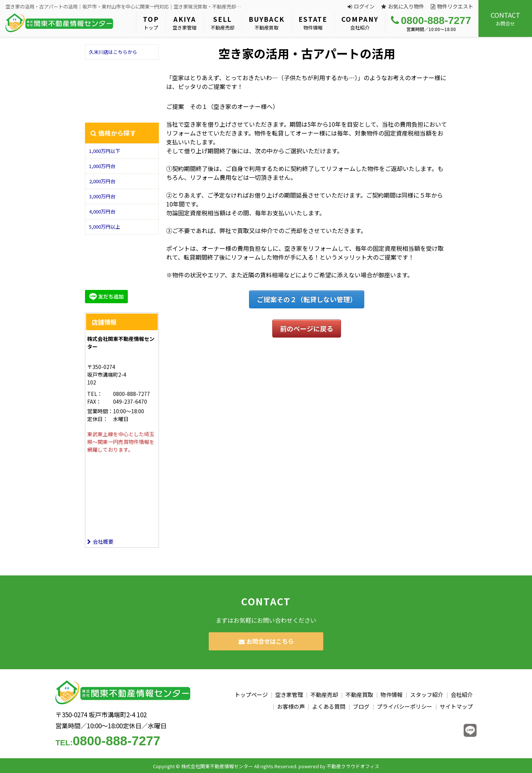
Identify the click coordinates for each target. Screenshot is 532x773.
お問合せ (505, 18)
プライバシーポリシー (405, 706)
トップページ (251, 695)
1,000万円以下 (105, 151)
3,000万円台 (102, 196)
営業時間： (100, 411)
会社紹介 (360, 23)
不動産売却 (223, 23)
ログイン (361, 6)
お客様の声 (291, 706)
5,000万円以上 (105, 227)
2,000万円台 (102, 181)
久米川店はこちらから (113, 52)
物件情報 (313, 23)
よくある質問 (329, 706)
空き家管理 (185, 23)
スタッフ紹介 (427, 695)
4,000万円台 (102, 211)
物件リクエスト (452, 6)
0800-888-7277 (431, 20)
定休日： (98, 419)
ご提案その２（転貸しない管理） (307, 299)
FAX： (94, 401)
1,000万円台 (102, 166)
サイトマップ (456, 706)
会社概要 (100, 541)
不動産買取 (267, 23)
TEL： (95, 394)
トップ (151, 23)
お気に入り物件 (403, 6)
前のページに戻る (307, 328)
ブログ (361, 706)
